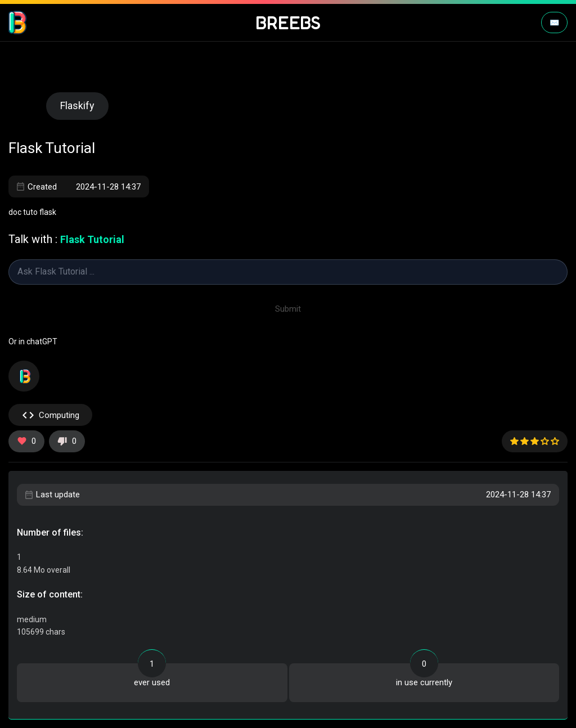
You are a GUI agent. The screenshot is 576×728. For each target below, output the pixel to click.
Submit (288, 309)
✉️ (554, 23)
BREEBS (288, 23)
